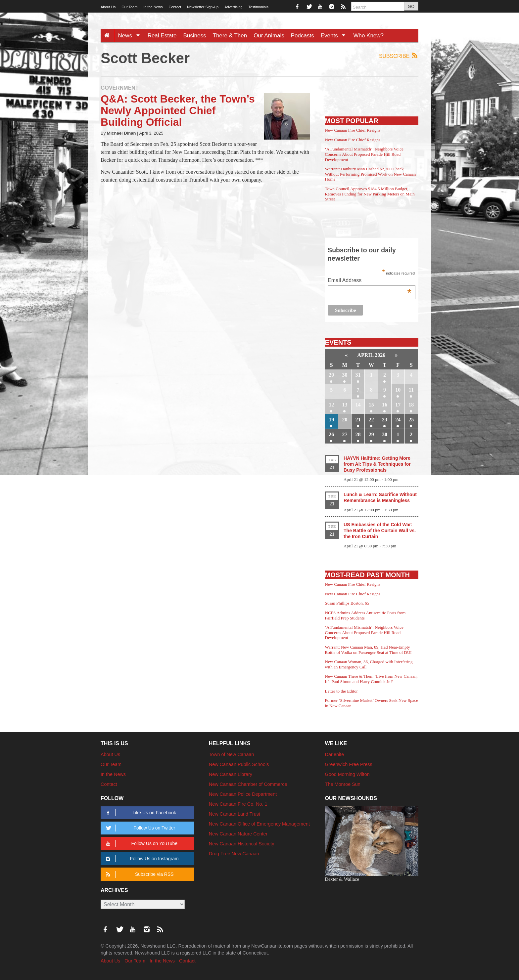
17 (398, 405)
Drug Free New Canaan (234, 854)
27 (345, 434)
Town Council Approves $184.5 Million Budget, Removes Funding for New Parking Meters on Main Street (370, 194)
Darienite (335, 754)
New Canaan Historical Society (242, 844)
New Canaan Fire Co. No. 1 (238, 804)
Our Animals (269, 36)
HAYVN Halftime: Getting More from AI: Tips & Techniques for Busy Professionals (377, 464)
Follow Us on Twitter (139, 828)
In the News (153, 7)
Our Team (129, 7)
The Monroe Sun (343, 784)
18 (411, 405)
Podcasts (303, 36)
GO (411, 6)
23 (385, 420)
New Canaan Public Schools (239, 764)
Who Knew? (368, 36)
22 (371, 420)
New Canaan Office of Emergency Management (259, 824)
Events (335, 36)
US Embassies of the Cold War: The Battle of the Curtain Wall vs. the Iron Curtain (380, 531)
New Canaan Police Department (243, 794)
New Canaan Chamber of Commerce (248, 784)
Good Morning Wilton (347, 774)
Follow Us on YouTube (141, 844)
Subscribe (399, 56)
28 (358, 434)
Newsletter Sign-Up (203, 7)
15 (371, 405)
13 (345, 405)
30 (345, 375)
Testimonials (259, 7)
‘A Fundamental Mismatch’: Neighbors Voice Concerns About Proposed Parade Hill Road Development (364, 154)
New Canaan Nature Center (238, 834)
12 (331, 405)
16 (385, 405)
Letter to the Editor (341, 691)
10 (398, 390)
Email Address (370, 281)
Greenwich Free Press (349, 764)
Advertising (233, 7)
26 (331, 434)
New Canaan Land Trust (235, 814)
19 (331, 420)
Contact (175, 7)
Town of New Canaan (232, 754)
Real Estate (162, 36)
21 (358, 420)
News (131, 36)
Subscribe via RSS (139, 874)
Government (120, 88)
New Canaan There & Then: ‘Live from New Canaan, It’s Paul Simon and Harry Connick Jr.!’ (371, 679)
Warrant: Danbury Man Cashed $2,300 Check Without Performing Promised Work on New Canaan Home (371, 174)
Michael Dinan (121, 133)
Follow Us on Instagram (141, 859)
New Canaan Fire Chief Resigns (353, 130)
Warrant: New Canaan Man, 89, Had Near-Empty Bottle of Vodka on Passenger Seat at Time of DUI (368, 650)
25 (411, 420)
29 (331, 375)
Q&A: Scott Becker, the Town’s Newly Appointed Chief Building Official (178, 110)
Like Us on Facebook (140, 813)
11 (411, 390)
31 (358, 375)
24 (398, 420)
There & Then (230, 36)
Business (195, 36)
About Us (108, 7)
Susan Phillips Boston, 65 (347, 603)
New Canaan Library (231, 774)
